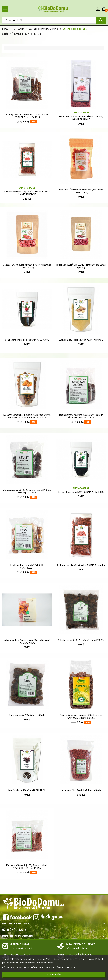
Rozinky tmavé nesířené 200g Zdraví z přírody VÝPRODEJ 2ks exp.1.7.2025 (81, 416)
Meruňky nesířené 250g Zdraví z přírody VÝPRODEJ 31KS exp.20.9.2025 (27, 491)
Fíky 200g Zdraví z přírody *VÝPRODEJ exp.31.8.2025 (27, 566)
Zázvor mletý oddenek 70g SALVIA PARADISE (81, 340)
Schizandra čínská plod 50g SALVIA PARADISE (27, 340)
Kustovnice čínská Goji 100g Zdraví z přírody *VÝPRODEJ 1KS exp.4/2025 (27, 867)
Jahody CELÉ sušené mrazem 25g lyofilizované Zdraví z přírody (81, 191)
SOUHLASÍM (54, 975)
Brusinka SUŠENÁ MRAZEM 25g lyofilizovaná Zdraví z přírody (81, 266)
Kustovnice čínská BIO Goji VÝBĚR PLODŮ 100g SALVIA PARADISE (81, 118)
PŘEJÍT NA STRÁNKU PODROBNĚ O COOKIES (24, 968)
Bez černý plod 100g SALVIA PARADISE (27, 790)
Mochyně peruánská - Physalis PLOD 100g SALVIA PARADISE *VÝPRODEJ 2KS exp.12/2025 (27, 416)
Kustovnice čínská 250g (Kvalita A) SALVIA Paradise (81, 565)
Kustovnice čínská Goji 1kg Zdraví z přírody (81, 790)
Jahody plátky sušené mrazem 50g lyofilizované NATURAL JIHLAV (27, 641)
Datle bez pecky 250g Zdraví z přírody (27, 715)
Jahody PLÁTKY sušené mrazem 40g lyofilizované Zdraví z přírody (27, 266)
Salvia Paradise (81, 113)
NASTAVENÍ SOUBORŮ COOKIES (62, 968)
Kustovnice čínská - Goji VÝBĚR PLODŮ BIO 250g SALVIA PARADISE (27, 193)
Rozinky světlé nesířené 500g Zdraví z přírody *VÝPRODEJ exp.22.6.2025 (27, 116)
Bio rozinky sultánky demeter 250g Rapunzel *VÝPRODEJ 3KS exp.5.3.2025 (81, 717)
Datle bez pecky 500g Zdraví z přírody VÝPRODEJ (81, 640)
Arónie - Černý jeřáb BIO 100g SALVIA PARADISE (81, 492)
